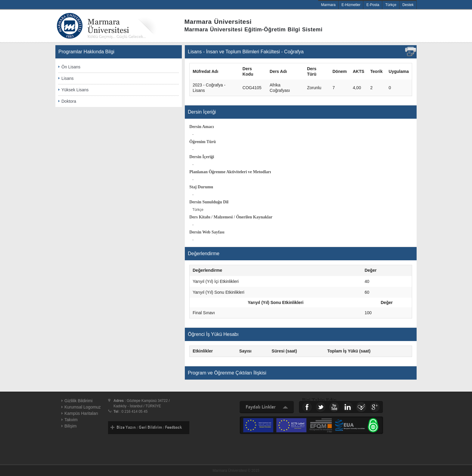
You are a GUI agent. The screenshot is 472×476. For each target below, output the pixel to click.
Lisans (67, 78)
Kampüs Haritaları (81, 413)
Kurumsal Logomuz (83, 407)
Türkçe (391, 5)
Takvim (71, 420)
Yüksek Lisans (75, 90)
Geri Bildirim (150, 427)
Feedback (173, 427)
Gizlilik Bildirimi (78, 401)
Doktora (69, 101)
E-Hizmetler (351, 5)
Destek (408, 5)
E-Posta (373, 5)
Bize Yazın (126, 427)
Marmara (328, 5)
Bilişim (70, 426)
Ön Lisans (71, 67)
